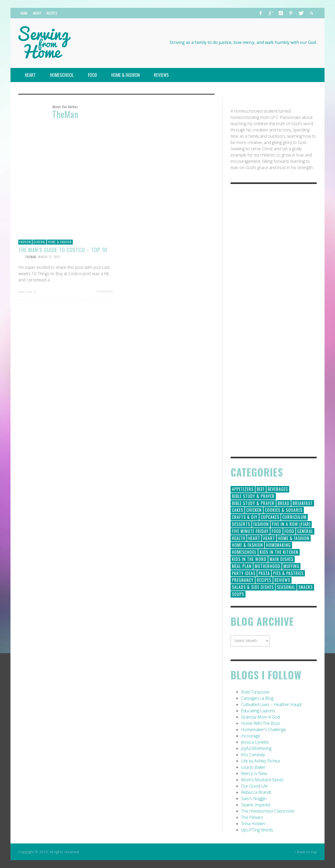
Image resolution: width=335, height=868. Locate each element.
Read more (28, 292)
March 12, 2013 (49, 257)
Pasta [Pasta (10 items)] (264, 573)
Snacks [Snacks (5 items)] (306, 587)
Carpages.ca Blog (257, 698)
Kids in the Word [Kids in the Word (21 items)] (249, 559)
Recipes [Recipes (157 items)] (264, 580)
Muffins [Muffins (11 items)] (291, 566)
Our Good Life (254, 786)
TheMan (30, 257)
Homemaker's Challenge (264, 730)
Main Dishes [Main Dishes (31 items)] (281, 559)
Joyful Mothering (256, 748)
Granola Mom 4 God (260, 717)
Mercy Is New (254, 773)
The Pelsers (252, 817)
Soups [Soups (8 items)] (238, 594)
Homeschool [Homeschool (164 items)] (244, 552)
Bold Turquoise (255, 692)
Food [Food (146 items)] (277, 531)
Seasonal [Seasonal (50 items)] (286, 587)
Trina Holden (253, 824)
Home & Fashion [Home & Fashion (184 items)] (294, 538)
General (39, 242)
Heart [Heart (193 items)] (254, 538)
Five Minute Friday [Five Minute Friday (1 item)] (250, 531)
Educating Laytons (258, 711)
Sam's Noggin (254, 798)
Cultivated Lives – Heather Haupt (271, 704)
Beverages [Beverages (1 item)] (278, 489)
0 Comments (104, 291)
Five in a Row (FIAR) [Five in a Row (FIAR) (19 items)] (291, 524)
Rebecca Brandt (256, 792)
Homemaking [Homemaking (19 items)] (278, 545)
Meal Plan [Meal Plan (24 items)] (242, 566)
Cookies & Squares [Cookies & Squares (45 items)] (284, 510)
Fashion (25, 242)
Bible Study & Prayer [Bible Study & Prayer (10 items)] (253, 503)
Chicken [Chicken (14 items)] (254, 510)
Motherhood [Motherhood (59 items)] (267, 566)
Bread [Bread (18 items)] (284, 503)
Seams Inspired (255, 805)
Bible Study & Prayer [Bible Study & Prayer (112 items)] (253, 496)
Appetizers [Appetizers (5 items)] (243, 489)
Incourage (251, 736)
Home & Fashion (60, 242)
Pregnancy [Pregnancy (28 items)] (243, 580)
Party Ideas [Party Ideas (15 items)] (244, 573)
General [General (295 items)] (305, 531)
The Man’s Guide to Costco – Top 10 (63, 250)
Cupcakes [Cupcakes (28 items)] (270, 517)
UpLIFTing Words (257, 830)
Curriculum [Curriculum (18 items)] (294, 517)
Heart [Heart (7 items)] (269, 538)
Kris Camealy (253, 755)
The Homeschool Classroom (268, 811)
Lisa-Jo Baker (253, 767)
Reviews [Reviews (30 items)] (282, 580)
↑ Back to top (305, 852)
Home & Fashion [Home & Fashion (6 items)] (247, 545)
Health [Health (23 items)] (239, 538)
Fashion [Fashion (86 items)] (261, 524)
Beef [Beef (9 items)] (261, 489)
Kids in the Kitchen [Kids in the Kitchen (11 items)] (279, 552)
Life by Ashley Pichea (260, 761)
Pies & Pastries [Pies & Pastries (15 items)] (288, 573)
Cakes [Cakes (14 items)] (238, 510)
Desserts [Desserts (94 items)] (241, 524)
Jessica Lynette (255, 742)
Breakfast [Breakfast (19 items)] (303, 503)
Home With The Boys (261, 723)
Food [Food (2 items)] (289, 531)
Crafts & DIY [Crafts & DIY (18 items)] (245, 517)
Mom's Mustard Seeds (262, 780)
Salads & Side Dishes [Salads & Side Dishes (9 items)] (253, 587)
